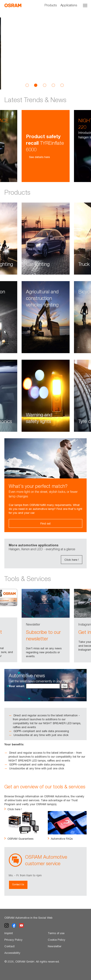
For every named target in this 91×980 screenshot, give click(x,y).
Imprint (9, 933)
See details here (38, 157)
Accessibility (12, 953)
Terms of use (56, 933)
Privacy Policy (13, 940)
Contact (9, 946)
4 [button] (53, 85)
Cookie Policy (57, 940)
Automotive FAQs (60, 839)
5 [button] (62, 85)
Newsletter (55, 946)
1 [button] (27, 85)
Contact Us (18, 884)
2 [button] (36, 85)
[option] (45, 53)
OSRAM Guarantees (19, 839)
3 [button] (45, 85)
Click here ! (72, 560)
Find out (45, 523)
